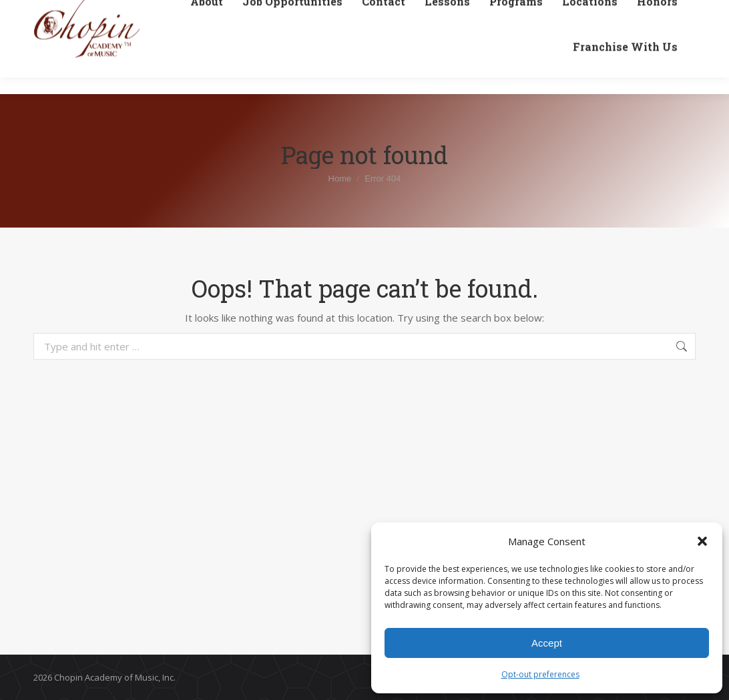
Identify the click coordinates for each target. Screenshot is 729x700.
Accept (547, 643)
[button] (702, 541)
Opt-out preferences (540, 674)
